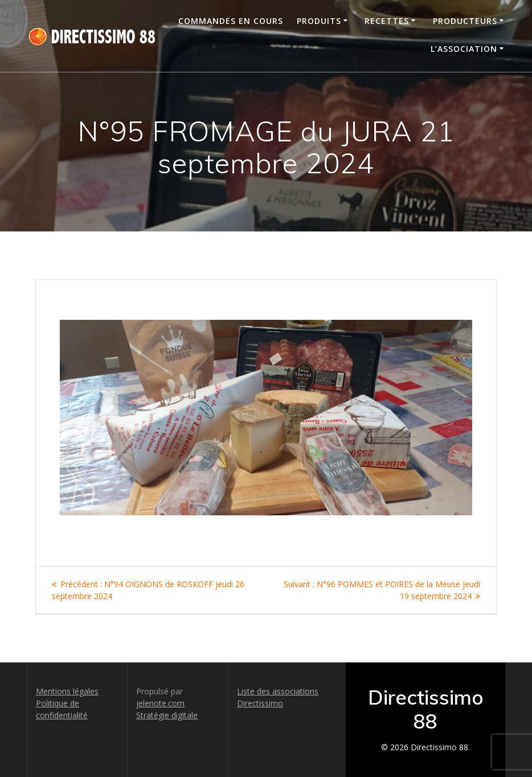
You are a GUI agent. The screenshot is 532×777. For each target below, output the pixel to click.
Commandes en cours (231, 21)
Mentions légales (67, 691)
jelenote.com (160, 703)
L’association (464, 49)
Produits (319, 21)
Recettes (387, 21)
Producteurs (465, 21)
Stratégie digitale (167, 715)
